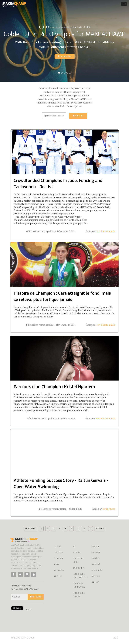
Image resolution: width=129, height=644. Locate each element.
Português (97, 570)
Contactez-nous (78, 560)
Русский (96, 565)
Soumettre (36, 597)
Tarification (79, 568)
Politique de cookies (79, 595)
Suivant (100, 529)
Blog (57, 565)
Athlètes (59, 553)
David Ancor (109, 509)
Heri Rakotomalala (105, 231)
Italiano (95, 582)
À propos (59, 559)
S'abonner (78, 116)
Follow (29, 609)
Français (96, 553)
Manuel (77, 553)
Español (95, 559)
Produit (58, 576)
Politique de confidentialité (80, 576)
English (95, 547)
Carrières (59, 570)
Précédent (30, 529)
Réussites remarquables (58, 27)
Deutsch (96, 576)
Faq (75, 547)
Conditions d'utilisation (79, 585)
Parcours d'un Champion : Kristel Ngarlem (54, 387)
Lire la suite (64, 56)
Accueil (58, 547)
